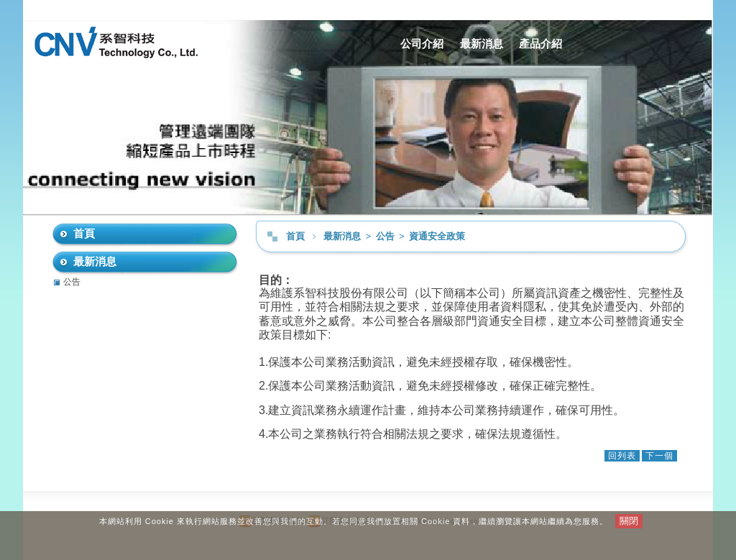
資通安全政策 (437, 236)
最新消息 (482, 43)
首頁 (295, 236)
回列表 (622, 456)
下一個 (659, 456)
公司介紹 (422, 43)
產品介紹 (540, 43)
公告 (386, 236)
